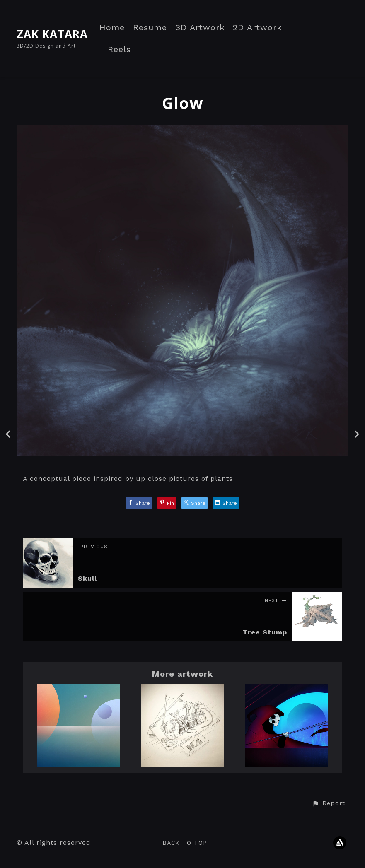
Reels (119, 49)
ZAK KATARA (52, 34)
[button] (329, 803)
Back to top (185, 843)
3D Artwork (200, 28)
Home (112, 28)
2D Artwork (257, 28)
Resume (150, 28)
